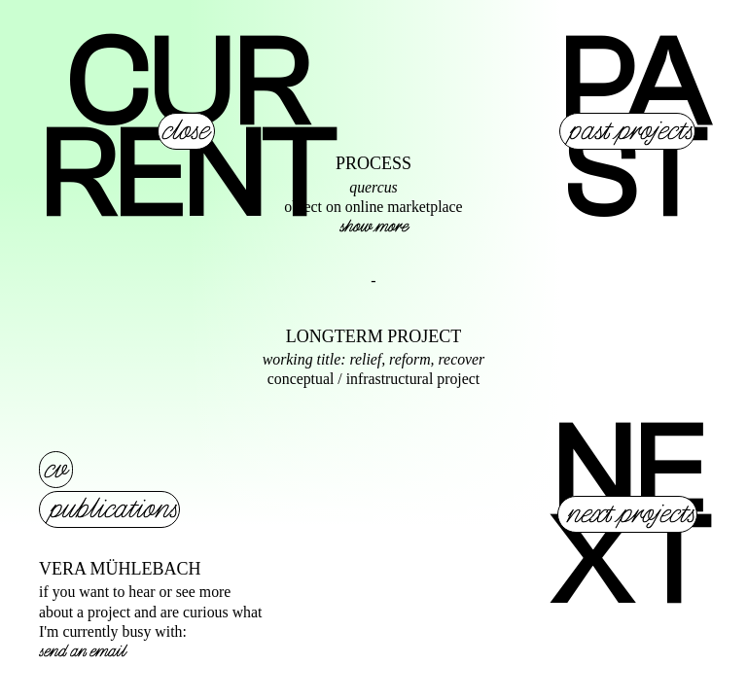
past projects (630, 131)
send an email (82, 651)
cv (55, 470)
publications (113, 509)
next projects (630, 514)
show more (373, 227)
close (185, 131)
